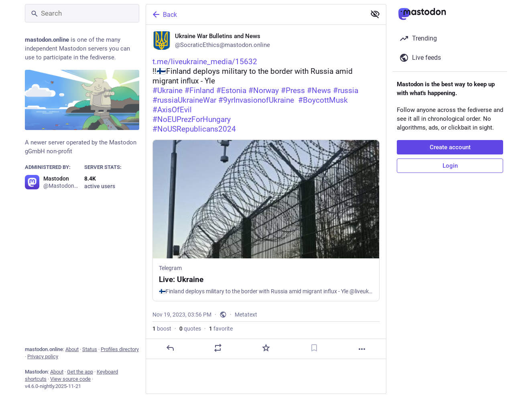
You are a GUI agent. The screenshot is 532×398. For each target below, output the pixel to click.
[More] (362, 349)
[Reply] (170, 348)
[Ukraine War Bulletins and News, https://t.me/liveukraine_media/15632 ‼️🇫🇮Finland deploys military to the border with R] (266, 192)
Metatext (246, 315)
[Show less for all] (375, 14)
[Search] (82, 13)
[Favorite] (266, 348)
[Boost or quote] (218, 348)
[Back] (255, 14)
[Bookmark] (314, 348)
